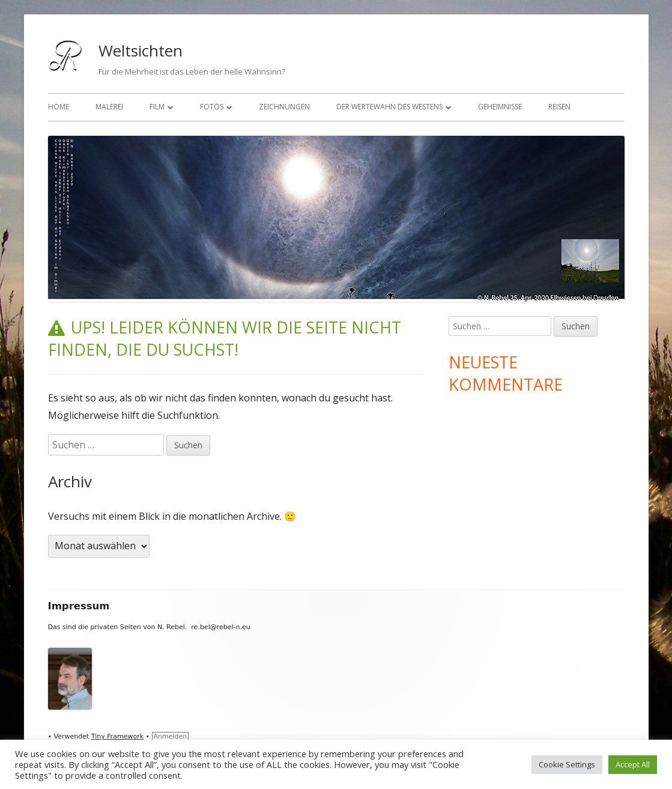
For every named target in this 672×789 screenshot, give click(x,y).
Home (59, 107)
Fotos (212, 107)
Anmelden (171, 736)
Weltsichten (141, 50)
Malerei (109, 107)
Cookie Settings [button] (567, 764)
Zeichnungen (284, 107)
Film (157, 107)
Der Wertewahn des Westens (389, 107)
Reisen (559, 107)
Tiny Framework (117, 736)
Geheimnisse (500, 107)
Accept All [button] (633, 764)
